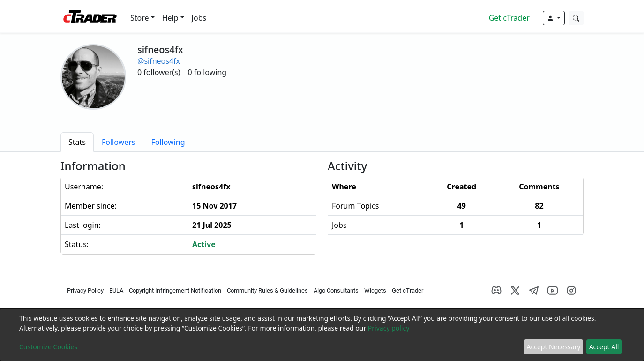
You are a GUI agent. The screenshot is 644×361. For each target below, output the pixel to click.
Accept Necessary (554, 347)
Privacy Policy (85, 290)
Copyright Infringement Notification (175, 290)
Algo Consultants (336, 290)
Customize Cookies (48, 347)
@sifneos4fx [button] (159, 61)
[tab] (77, 142)
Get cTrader (509, 18)
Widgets (375, 290)
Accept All (604, 347)
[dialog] (322, 335)
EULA (116, 290)
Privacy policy (389, 328)
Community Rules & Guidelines (267, 290)
